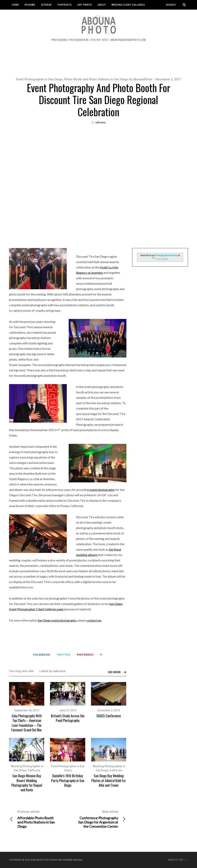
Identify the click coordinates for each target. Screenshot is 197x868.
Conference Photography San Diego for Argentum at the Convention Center (97, 819)
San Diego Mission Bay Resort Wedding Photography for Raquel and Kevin (27, 783)
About (102, 5)
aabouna (100, 122)
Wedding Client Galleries (128, 5)
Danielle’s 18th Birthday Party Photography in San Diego (68, 780)
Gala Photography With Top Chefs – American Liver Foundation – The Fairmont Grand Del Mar (27, 723)
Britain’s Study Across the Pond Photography (68, 718)
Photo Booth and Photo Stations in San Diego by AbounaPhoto (108, 79)
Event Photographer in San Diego (39, 79)
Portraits (65, 5)
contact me (94, 620)
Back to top (178, 860)
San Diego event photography (57, 620)
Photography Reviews (167, 255)
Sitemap (47, 5)
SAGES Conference (109, 716)
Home (15, 5)
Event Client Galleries (27, 14)
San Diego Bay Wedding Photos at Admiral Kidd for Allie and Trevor (109, 780)
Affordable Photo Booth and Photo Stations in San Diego (38, 819)
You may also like (21, 671)
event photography (102, 490)
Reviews (30, 5)
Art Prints (85, 5)
